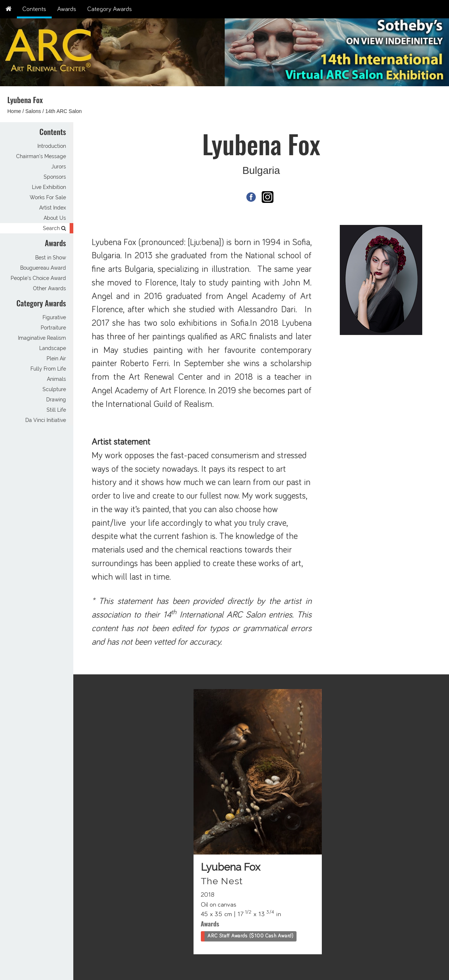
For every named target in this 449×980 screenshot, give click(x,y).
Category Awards (110, 9)
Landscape (53, 348)
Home (14, 111)
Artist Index (53, 208)
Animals (56, 379)
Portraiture (53, 328)
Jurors (59, 167)
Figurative (54, 317)
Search (54, 228)
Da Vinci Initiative (46, 420)
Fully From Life (48, 369)
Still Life (56, 410)
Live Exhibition (49, 187)
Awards (67, 9)
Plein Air (56, 358)
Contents (34, 9)
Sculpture (54, 389)
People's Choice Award (38, 278)
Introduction (52, 146)
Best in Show (51, 258)
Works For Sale (48, 197)
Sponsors (55, 177)
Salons (33, 111)
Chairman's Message (41, 156)
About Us (55, 218)
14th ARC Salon (64, 111)
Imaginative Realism (42, 338)
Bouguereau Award (43, 268)
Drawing (56, 400)
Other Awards (49, 288)
